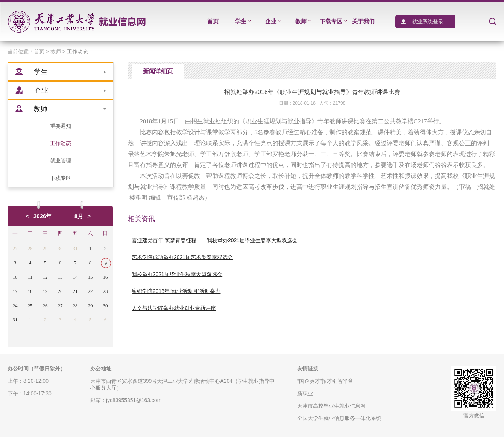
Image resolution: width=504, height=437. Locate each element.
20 (60, 291)
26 (45, 306)
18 (30, 291)
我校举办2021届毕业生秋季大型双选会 (177, 274)
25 (30, 306)
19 (45, 291)
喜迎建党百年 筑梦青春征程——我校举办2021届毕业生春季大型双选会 (215, 240)
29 (45, 248)
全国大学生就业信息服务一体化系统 (339, 418)
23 (106, 291)
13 (60, 277)
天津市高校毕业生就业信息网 (331, 406)
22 (90, 291)
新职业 (305, 393)
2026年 (43, 216)
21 (75, 291)
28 (30, 248)
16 (106, 277)
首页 (213, 21)
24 (15, 306)
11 (30, 277)
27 (15, 248)
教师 (303, 21)
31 (75, 248)
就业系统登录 (425, 21)
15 (90, 277)
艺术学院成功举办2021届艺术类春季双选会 (182, 257)
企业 (273, 21)
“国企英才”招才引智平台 (325, 381)
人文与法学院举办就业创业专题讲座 (174, 308)
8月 (79, 216)
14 (75, 277)
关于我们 (363, 21)
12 (45, 277)
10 (15, 277)
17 (15, 291)
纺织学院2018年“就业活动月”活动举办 (176, 291)
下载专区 (333, 21)
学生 (243, 21)
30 (60, 248)
